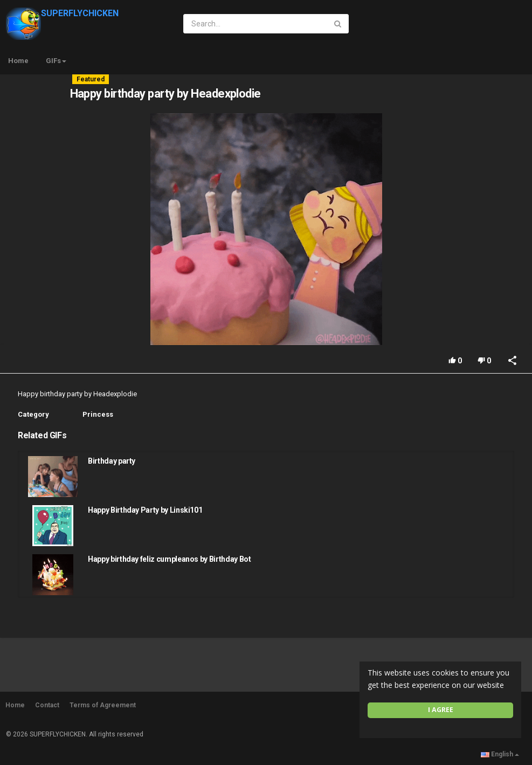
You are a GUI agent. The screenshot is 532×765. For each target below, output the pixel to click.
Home (18, 61)
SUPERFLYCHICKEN (62, 13)
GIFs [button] (56, 61)
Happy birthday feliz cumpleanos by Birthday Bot (170, 559)
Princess (98, 414)
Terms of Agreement (103, 705)
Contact (47, 705)
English (500, 754)
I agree (441, 710)
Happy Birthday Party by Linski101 (145, 510)
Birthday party (112, 461)
